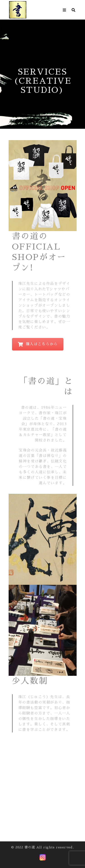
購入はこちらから (38, 344)
